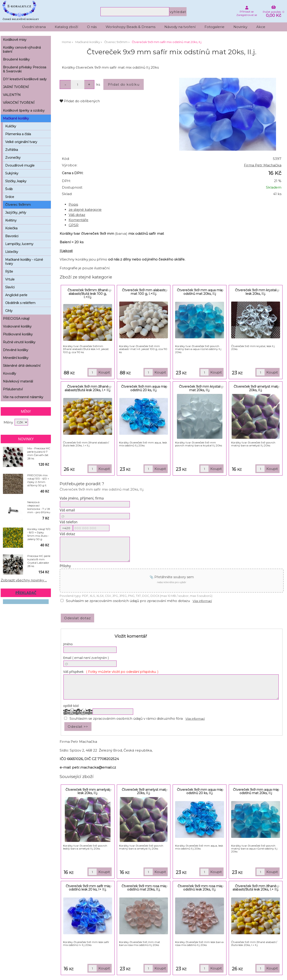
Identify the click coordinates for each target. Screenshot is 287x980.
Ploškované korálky (18, 334)
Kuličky (11, 126)
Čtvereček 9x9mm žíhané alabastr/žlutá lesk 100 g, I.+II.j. (88, 294)
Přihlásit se (247, 12)
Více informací (202, 601)
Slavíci (10, 287)
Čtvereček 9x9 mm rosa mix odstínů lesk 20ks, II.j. (200, 888)
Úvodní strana (34, 27)
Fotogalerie (214, 27)
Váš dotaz (77, 215)
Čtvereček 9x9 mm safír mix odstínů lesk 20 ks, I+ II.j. (88, 888)
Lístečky (12, 252)
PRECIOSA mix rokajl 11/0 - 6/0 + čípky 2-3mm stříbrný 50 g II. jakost (38, 480)
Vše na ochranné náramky (23, 397)
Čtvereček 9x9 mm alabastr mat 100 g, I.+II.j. (144, 292)
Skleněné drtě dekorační (22, 366)
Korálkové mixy (15, 40)
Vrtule (10, 279)
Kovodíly (10, 374)
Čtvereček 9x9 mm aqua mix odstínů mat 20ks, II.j (200, 292)
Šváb (9, 189)
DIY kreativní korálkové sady (25, 79)
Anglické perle (16, 295)
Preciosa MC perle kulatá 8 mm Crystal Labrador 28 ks (39, 561)
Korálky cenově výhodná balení (22, 50)
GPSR (74, 225)
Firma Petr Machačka (263, 165)
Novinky (240, 27)
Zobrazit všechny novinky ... (24, 580)
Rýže (9, 272)
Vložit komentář (131, 636)
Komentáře (78, 220)
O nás (92, 27)
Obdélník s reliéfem (20, 303)
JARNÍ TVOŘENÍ (16, 87)
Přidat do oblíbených (80, 101)
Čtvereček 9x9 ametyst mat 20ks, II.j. (256, 388)
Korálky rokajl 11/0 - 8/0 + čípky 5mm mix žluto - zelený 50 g (39, 534)
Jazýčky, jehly (16, 213)
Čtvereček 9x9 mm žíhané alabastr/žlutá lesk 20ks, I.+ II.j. (88, 388)
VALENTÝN (12, 95)
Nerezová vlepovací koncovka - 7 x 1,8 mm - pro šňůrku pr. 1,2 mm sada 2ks (39, 507)
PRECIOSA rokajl (16, 319)
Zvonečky (13, 158)
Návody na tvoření (180, 27)
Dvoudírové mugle (20, 165)
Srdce (10, 197)
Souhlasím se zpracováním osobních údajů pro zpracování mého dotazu (128, 601)
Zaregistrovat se (247, 15)
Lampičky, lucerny (19, 244)
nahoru (280, 973)
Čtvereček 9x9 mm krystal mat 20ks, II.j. (200, 388)
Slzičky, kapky (16, 181)
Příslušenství (13, 389)
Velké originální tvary (21, 142)
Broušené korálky (16, 59)
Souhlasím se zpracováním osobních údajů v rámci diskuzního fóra (126, 718)
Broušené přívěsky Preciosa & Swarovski (25, 69)
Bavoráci (12, 236)
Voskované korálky (17, 326)
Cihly (9, 311)
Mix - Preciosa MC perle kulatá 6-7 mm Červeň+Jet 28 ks (39, 453)
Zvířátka (12, 150)
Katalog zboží (66, 27)
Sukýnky (12, 173)
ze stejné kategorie (85, 210)
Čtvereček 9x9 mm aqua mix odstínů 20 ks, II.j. (144, 388)
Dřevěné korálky (16, 350)
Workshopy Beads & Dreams (130, 27)
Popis (73, 204)
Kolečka (11, 228)
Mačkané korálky (16, 118)
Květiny (11, 220)
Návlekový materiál (18, 381)
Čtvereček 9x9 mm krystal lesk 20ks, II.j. (256, 292)
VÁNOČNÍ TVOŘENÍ (19, 103)
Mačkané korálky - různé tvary (24, 262)
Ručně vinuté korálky (19, 342)
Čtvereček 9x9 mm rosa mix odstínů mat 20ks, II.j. (144, 888)
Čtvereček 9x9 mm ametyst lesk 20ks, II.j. (88, 791)
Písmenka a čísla (18, 134)
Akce (261, 27)
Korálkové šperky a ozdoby (24, 111)
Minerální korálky (16, 358)
